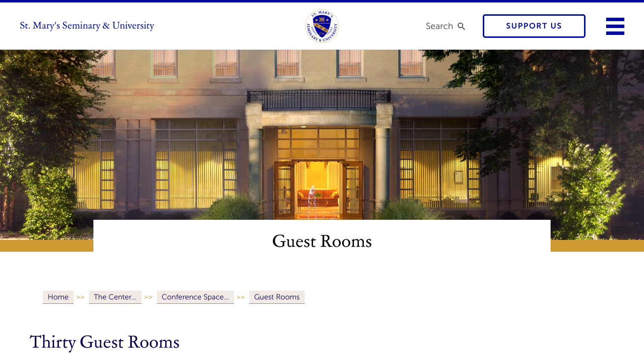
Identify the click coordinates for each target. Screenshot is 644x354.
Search (439, 26)
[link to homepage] (322, 26)
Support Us (534, 26)
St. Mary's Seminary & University (87, 26)
